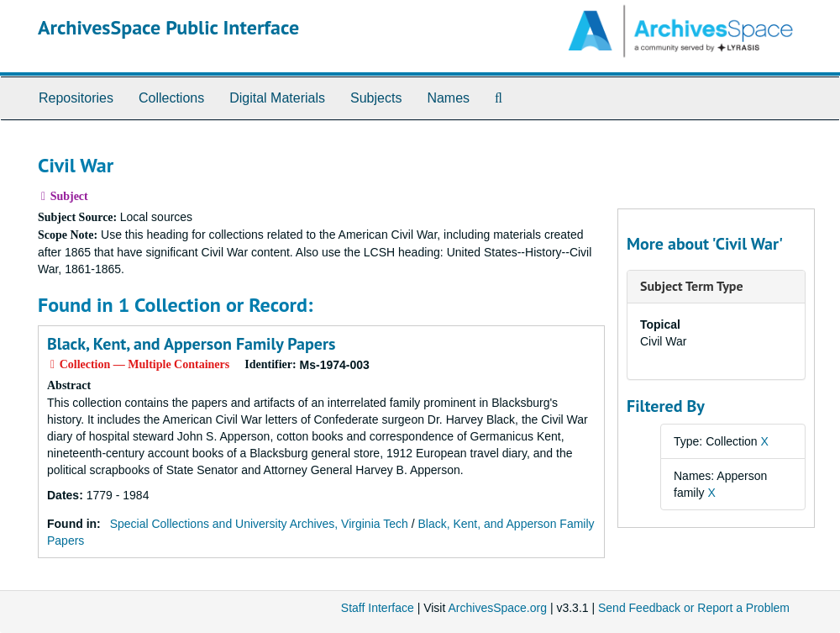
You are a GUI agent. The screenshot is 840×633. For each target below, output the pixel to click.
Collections (171, 98)
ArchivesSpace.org (497, 608)
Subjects (376, 98)
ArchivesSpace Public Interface (168, 27)
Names (448, 98)
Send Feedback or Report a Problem (694, 608)
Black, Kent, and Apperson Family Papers (191, 344)
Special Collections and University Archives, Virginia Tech (259, 524)
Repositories (76, 98)
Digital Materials (277, 98)
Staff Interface (378, 608)
